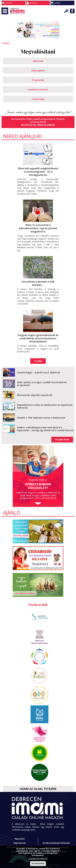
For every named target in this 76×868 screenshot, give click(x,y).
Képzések (38, 61)
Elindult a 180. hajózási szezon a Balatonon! (41, 415)
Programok (38, 80)
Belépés (33, 3)
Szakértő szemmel (38, 89)
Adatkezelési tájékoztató (20, 845)
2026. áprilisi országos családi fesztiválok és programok (42, 381)
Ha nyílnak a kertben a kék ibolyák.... (38, 282)
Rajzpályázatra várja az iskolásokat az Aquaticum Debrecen (45, 404)
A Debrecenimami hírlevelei (56, 841)
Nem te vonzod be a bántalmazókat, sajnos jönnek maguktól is (38, 227)
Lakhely (57, 3)
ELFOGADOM (38, 863)
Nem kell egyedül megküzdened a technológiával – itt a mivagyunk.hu (38, 171)
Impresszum (20, 841)
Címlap (5, 43)
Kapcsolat (20, 836)
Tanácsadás (38, 99)
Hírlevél (9, 3)
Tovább (38, 359)
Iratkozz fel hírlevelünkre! (38, 125)
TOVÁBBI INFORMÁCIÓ (38, 859)
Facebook (72, 11)
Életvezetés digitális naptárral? (35, 393)
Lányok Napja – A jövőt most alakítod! (38, 370)
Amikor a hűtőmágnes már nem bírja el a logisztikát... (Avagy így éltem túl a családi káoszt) (45, 426)
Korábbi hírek (62, 437)
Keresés (66, 11)
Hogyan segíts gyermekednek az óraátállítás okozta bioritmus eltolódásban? (38, 336)
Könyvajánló (38, 70)
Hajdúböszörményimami (56, 845)
